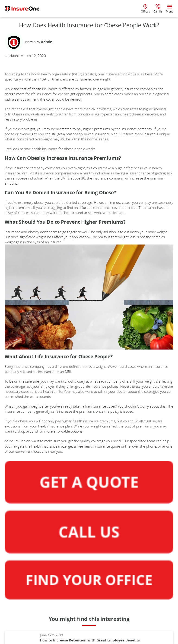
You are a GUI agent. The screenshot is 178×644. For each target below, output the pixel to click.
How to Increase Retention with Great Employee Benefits (90, 640)
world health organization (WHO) (57, 74)
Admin (47, 42)
